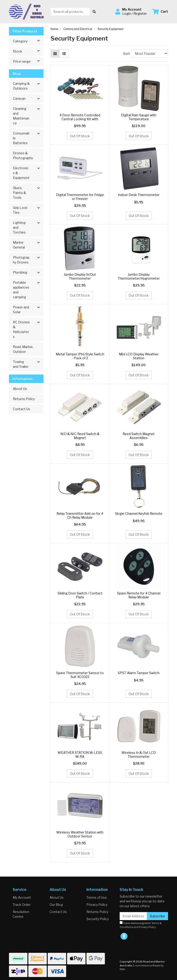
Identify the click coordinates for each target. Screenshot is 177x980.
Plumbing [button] (20, 272)
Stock (28, 51)
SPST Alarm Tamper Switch (139, 673)
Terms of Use (97, 897)
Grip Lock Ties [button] (20, 210)
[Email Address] (133, 916)
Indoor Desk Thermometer (139, 195)
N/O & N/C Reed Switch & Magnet (80, 436)
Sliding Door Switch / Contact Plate (80, 595)
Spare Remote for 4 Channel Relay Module (139, 595)
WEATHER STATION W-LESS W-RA (80, 755)
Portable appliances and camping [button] (21, 290)
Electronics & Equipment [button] (21, 173)
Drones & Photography (23, 155)
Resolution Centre (21, 914)
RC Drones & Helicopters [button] (21, 329)
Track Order (22, 905)
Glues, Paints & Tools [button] (19, 193)
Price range (28, 61)
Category (28, 41)
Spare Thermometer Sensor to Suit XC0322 (80, 675)
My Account (22, 897)
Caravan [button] (19, 98)
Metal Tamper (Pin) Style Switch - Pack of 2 (80, 356)
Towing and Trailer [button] (21, 364)
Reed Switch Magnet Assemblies (139, 436)
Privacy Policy (97, 905)
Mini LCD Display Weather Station (139, 356)
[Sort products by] (149, 54)
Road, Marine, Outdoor (23, 349)
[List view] (64, 54)
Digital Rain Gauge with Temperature (139, 117)
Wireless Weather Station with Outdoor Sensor (80, 834)
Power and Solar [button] (21, 310)
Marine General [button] (19, 245)
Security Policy (98, 919)
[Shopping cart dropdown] (160, 12)
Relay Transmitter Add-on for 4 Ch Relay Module (80, 515)
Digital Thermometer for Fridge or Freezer (80, 197)
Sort (126, 54)
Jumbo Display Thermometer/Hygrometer (139, 276)
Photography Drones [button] (21, 260)
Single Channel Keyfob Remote (139, 513)
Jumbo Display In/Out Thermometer (80, 276)
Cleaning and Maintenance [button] (21, 116)
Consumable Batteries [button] (21, 138)
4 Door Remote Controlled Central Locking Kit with (80, 117)
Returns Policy (24, 399)
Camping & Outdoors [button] (21, 86)
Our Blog (56, 905)
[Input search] (70, 12)
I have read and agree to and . (141, 925)
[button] (131, 12)
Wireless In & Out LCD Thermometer (139, 755)
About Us (20, 389)
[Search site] (94, 12)
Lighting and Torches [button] (19, 227)
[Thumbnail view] (55, 54)
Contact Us (22, 409)
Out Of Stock (80, 136)
